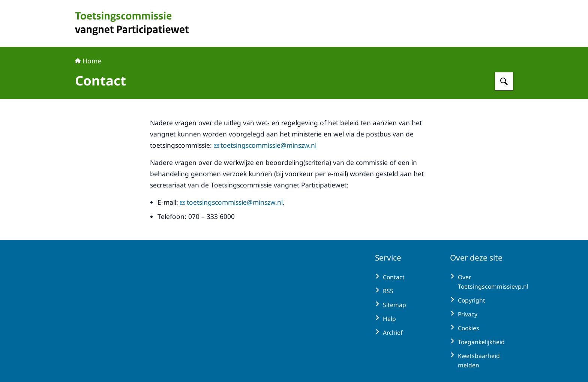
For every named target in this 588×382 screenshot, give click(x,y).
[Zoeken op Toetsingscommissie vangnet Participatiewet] (504, 81)
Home (88, 61)
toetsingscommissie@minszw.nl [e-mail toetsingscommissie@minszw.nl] (265, 145)
